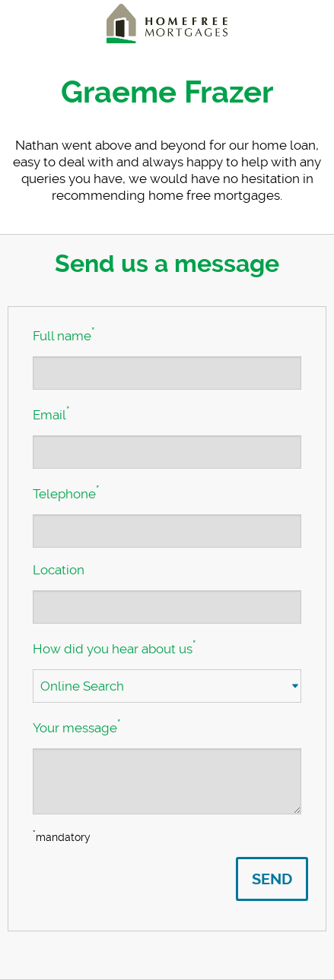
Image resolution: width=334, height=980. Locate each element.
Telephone (66, 492)
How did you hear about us (114, 647)
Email (51, 413)
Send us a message (167, 264)
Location (59, 570)
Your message (76, 726)
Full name (64, 334)
